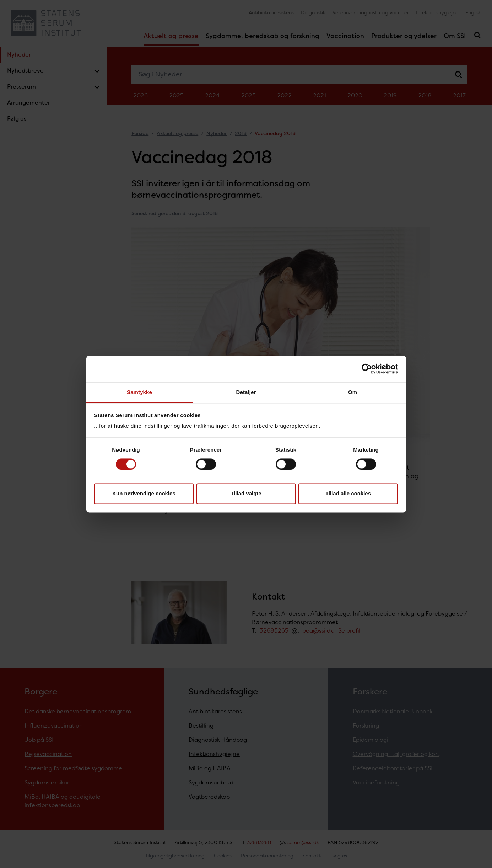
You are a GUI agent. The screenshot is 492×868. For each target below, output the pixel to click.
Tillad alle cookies (348, 494)
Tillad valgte (246, 494)
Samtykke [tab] (139, 392)
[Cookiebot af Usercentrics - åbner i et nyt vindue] (367, 369)
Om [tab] (353, 392)
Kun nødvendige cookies (144, 494)
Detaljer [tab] (246, 392)
